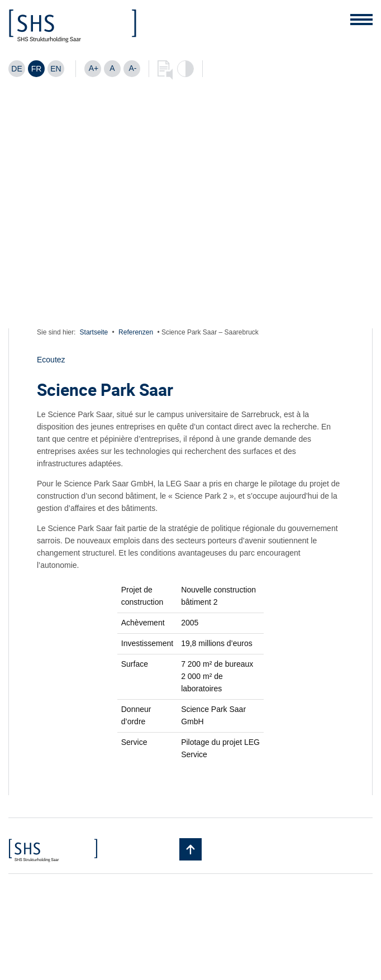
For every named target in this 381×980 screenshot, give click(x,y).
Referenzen (136, 332)
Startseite (94, 332)
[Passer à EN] (56, 69)
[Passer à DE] (17, 69)
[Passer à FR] (36, 69)
